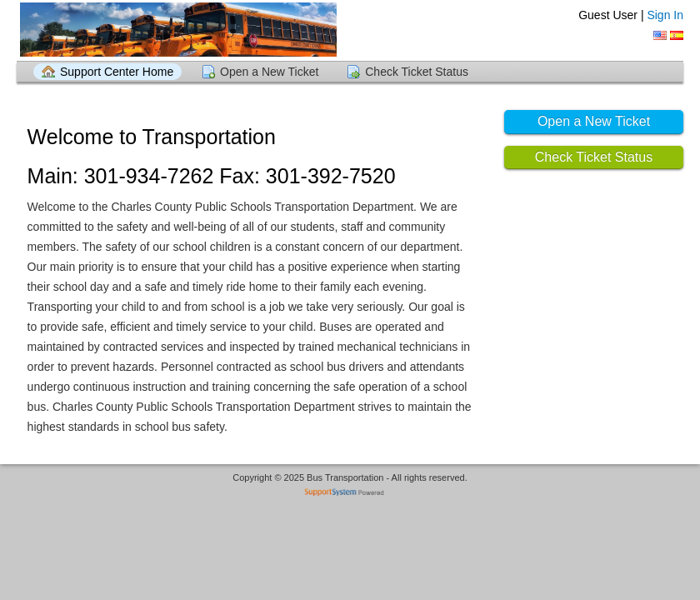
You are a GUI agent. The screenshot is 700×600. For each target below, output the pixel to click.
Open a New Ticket (269, 72)
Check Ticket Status (417, 72)
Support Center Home (117, 72)
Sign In (665, 15)
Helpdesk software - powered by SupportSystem (350, 494)
